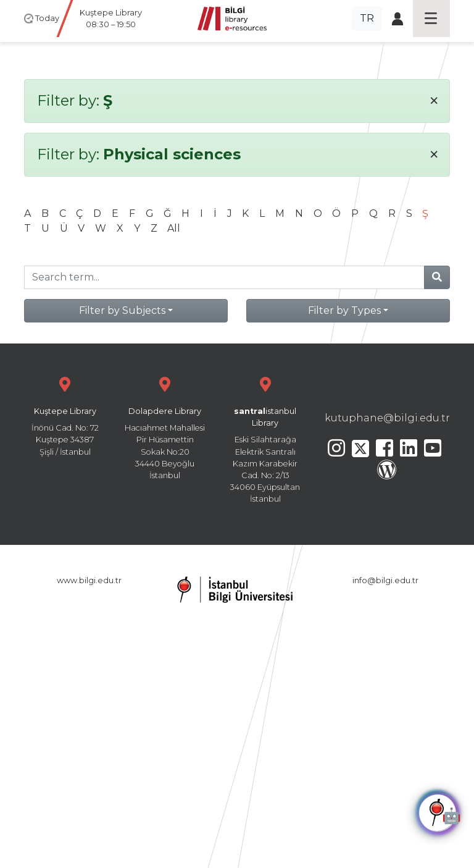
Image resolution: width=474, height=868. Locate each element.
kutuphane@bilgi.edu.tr (387, 418)
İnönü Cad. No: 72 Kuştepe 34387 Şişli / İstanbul (65, 415)
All (174, 228)
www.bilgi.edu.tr (89, 580)
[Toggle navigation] (431, 19)
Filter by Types (344, 310)
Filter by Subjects (122, 310)
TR (367, 18)
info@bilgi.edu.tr (385, 580)
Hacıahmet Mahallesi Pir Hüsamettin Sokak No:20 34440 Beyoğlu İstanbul (165, 427)
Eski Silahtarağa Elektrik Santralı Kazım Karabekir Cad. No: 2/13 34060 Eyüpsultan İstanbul (265, 438)
